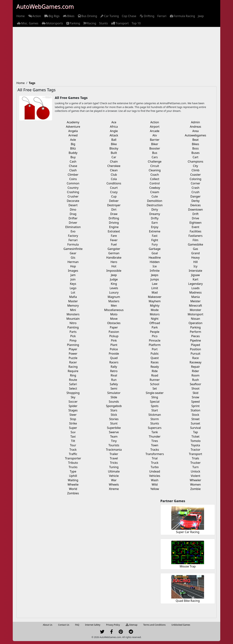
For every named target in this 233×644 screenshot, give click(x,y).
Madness (196, 292)
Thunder (155, 436)
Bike (114, 144)
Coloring (196, 179)
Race (196, 358)
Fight (155, 240)
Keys (73, 284)
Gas (196, 249)
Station (195, 410)
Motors (155, 314)
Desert (73, 205)
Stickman (155, 415)
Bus (155, 153)
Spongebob (114, 406)
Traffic (73, 454)
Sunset (195, 423)
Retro (114, 371)
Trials (196, 458)
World (73, 489)
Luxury (114, 292)
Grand (196, 253)
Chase (73, 166)
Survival (195, 428)
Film (196, 240)
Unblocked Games (181, 625)
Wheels (114, 485)
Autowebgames (195, 135)
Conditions (114, 183)
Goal (155, 253)
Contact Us (64, 625)
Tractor (195, 450)
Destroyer (114, 205)
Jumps (155, 279)
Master (73, 301)
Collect (155, 179)
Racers (114, 362)
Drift (196, 214)
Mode (155, 310)
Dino (73, 210)
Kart (195, 279)
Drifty (155, 218)
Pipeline (196, 340)
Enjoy (155, 227)
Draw (114, 214)
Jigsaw (196, 275)
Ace (114, 122)
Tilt (73, 441)
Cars (155, 157)
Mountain (73, 319)
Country (73, 188)
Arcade (155, 131)
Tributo (73, 463)
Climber (73, 175)
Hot (114, 266)
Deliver (114, 201)
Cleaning (155, 170)
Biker (155, 144)
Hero (114, 262)
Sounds (114, 402)
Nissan (196, 319)
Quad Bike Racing (188, 601)
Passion (114, 332)
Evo (73, 231)
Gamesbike (196, 244)
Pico (155, 336)
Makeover (155, 297)
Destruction (155, 205)
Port (155, 349)
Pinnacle (155, 340)
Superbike (114, 428)
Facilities (196, 231)
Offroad (155, 323)
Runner (155, 380)
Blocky (114, 148)
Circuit (155, 166)
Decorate (73, 201)
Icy (195, 266)
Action (34, 16)
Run (114, 380)
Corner (196, 183)
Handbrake (114, 258)
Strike (73, 423)
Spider (73, 406)
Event (196, 227)
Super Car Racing (188, 532)
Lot (73, 292)
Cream (155, 192)
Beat (196, 140)
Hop (73, 266)
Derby (195, 201)
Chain (114, 162)
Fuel (114, 244)
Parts (73, 332)
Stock (196, 415)
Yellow (155, 489)
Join (73, 279)
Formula (73, 244)
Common (73, 183)
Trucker (196, 463)
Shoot (196, 388)
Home (21, 16)
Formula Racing (182, 16)
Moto (114, 314)
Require (73, 371)
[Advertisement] (116, 54)
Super (73, 428)
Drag (73, 214)
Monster (195, 310)
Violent (196, 476)
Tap (196, 432)
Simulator (114, 393)
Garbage (155, 249)
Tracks (155, 450)
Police (114, 349)
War (114, 480)
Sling (155, 397)
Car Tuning (109, 16)
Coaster (196, 175)
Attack (114, 135)
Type (73, 471)
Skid (195, 393)
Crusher (73, 196)
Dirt (114, 210)
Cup (114, 196)
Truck (155, 463)
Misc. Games (27, 23)
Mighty (155, 306)
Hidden (155, 262)
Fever (114, 240)
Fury (155, 244)
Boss (195, 148)
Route (73, 380)
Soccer (73, 402)
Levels (114, 288)
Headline (155, 258)
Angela (73, 131)
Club (114, 175)
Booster (155, 148)
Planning (73, 345)
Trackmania (114, 450)
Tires (155, 441)
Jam (73, 275)
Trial (155, 458)
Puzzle (73, 358)
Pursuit (196, 354)
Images (73, 271)
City (196, 166)
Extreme (155, 231)
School (155, 384)
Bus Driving (87, 16)
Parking (73, 23)
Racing (90, 23)
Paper (114, 327)
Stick (114, 415)
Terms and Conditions (154, 625)
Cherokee (114, 166)
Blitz (73, 148)
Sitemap (132, 625)
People (155, 332)
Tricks (114, 463)
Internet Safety (93, 625)
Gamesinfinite (73, 249)
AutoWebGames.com (45, 6)
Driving (114, 223)
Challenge (155, 162)
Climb (195, 170)
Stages (73, 410)
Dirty (155, 210)
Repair (196, 367)
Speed (196, 402)
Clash (73, 170)
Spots (155, 406)
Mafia (73, 297)
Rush (195, 380)
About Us (48, 625)
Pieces (195, 336)
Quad (114, 358)
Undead (155, 471)
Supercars (155, 428)
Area (196, 131)
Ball (114, 140)
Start (155, 410)
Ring (73, 375)
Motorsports (52, 23)
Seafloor (196, 384)
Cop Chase (129, 16)
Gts (73, 258)
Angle (114, 131)
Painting (73, 327)
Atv (155, 135)
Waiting (73, 480)
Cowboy (155, 188)
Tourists (114, 445)
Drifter (73, 218)
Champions (195, 162)
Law (155, 284)
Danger (196, 196)
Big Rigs (52, 16)
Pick (73, 336)
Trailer (114, 454)
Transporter (73, 458)
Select (73, 388)
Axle (73, 140)
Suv (73, 432)
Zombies (73, 493)
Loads (196, 288)
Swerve (114, 432)
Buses (196, 153)
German (114, 253)
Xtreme (114, 489)
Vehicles (155, 476)
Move (114, 319)
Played (196, 345)
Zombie (195, 489)
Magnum (114, 297)
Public (155, 354)
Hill (196, 262)
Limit (155, 288)
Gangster (114, 249)
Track (73, 450)
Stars (114, 410)
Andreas (196, 127)
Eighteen (196, 223)
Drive (196, 218)
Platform (155, 345)
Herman (73, 262)
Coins (73, 179)
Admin (195, 122)
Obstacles (114, 323)
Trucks (73, 467)
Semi (114, 388)
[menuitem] (21, 16)
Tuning (114, 467)
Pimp (73, 340)
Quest (155, 358)
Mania (196, 297)
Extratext (114, 231)
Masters (114, 301)
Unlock (196, 471)
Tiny (114, 441)
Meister (196, 301)
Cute (155, 196)
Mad (155, 292)
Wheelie (73, 485)
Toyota (196, 445)
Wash (155, 480)
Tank (155, 432)
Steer (73, 415)
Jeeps (155, 275)
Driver (73, 223)
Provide (114, 354)
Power (73, 354)
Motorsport (196, 314)
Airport (155, 127)
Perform (196, 332)
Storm (155, 419)
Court (114, 188)
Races (155, 362)
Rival (114, 375)
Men (114, 306)
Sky (73, 397)
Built (114, 153)
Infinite (155, 271)
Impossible (114, 271)
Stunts (103, 23)
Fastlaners (195, 236)
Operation (196, 323)
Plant (114, 345)
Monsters (73, 314)
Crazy (114, 192)
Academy (73, 122)
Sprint (195, 406)
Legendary (196, 284)
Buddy (73, 153)
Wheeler (196, 480)
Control (155, 183)
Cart (195, 157)
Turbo (155, 467)
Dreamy (155, 214)
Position (196, 349)
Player (73, 349)
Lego (73, 288)
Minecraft (196, 306)
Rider (196, 371)
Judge (114, 279)
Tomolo (196, 441)
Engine (114, 227)
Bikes (68, 16)
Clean (114, 170)
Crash (195, 188)
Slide (114, 397)
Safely (114, 384)
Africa (114, 127)
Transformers (155, 454)
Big (73, 144)
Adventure (73, 127)
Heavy (196, 258)
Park (155, 327)
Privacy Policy (113, 625)
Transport (120, 23)
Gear (73, 253)
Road (155, 375)
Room (196, 375)
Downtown (195, 210)
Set (155, 388)
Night (155, 319)
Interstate (196, 271)
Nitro (73, 323)
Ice (155, 266)
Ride (155, 371)
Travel (114, 458)
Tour (73, 445)
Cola (114, 179)
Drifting (147, 16)
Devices (195, 205)
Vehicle (114, 476)
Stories (114, 419)
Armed (73, 135)
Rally (114, 367)
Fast (155, 236)
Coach (155, 175)
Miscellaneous (114, 310)
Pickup (114, 336)
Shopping (73, 393)
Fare (114, 236)
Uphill (73, 476)
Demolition (155, 201)
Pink (114, 340)
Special (155, 402)
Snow (196, 397)
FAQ (77, 625)
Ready (155, 367)
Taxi (73, 436)
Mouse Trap (188, 566)
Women (196, 485)
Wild (155, 485)
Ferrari (162, 16)
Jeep (201, 16)
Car (114, 157)
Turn (196, 467)
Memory (73, 306)
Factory (73, 236)
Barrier (155, 140)
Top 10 (136, 23)
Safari (73, 384)
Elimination (73, 227)
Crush (196, 192)
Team (114, 436)
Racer (73, 362)
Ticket (196, 436)
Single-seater (155, 393)
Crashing (73, 192)
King (114, 284)
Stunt (114, 423)
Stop (73, 419)
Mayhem (155, 301)
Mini (73, 310)
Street (196, 419)
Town (155, 445)
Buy (73, 157)
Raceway (195, 362)
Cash (73, 162)
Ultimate (114, 471)
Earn (155, 223)
